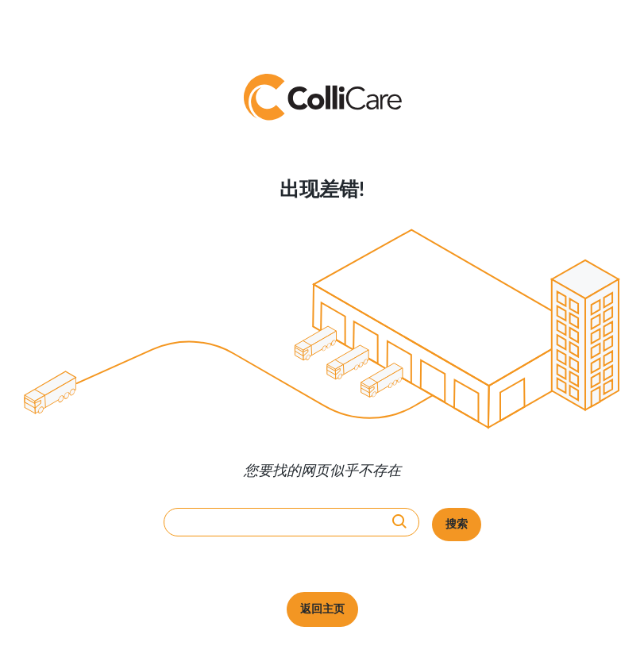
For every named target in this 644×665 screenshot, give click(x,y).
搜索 (457, 524)
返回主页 (322, 609)
